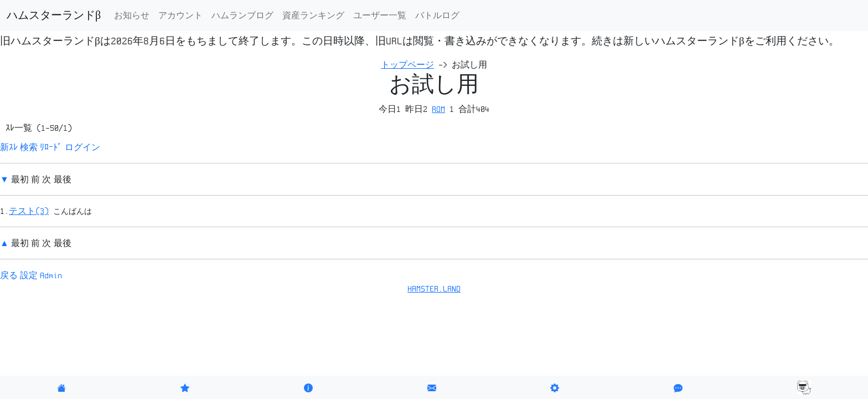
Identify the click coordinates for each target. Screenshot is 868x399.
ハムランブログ (242, 16)
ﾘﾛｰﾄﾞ (51, 147)
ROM (438, 109)
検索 (29, 147)
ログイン (82, 147)
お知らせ (132, 16)
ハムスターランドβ (54, 16)
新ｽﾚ (9, 147)
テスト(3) (29, 211)
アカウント (180, 16)
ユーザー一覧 (380, 16)
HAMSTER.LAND (434, 289)
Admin (51, 275)
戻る (9, 275)
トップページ (407, 65)
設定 (29, 275)
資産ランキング (313, 16)
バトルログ (437, 16)
